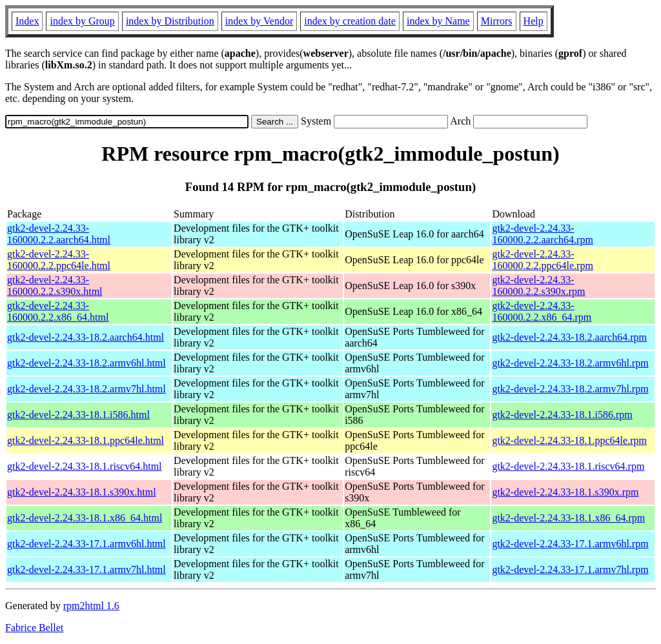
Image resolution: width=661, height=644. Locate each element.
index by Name (438, 21)
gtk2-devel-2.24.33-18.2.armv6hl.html (86, 363)
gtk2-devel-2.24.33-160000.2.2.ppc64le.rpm (542, 260)
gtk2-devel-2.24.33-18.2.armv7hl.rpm (570, 389)
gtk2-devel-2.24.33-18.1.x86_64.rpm (568, 518)
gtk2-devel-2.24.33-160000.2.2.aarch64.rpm (542, 234)
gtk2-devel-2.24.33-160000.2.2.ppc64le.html (59, 260)
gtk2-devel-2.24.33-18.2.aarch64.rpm (569, 337)
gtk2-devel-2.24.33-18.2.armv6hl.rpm (570, 363)
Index (27, 21)
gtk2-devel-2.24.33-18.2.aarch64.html (86, 337)
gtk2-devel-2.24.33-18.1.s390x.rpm (565, 492)
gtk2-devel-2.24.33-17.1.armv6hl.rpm (570, 544)
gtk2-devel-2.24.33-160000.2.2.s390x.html (55, 286)
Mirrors (497, 21)
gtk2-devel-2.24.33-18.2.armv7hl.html (86, 389)
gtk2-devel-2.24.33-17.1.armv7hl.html (86, 569)
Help (534, 21)
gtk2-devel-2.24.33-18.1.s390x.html (82, 492)
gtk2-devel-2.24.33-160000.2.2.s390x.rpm (538, 286)
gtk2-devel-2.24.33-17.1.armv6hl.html (86, 544)
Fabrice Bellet (34, 628)
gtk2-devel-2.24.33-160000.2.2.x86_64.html (58, 311)
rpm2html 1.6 (91, 606)
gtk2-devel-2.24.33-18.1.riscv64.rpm (568, 466)
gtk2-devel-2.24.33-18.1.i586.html (78, 415)
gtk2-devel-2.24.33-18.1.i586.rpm (562, 415)
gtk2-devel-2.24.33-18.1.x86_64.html (85, 518)
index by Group (82, 21)
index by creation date (350, 21)
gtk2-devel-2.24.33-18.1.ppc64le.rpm (569, 440)
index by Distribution (170, 21)
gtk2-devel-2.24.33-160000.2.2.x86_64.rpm (542, 311)
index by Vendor (259, 21)
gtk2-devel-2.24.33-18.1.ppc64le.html (86, 440)
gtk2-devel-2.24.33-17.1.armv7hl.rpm (570, 569)
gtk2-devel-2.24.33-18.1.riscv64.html (85, 466)
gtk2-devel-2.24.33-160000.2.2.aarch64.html (59, 234)
